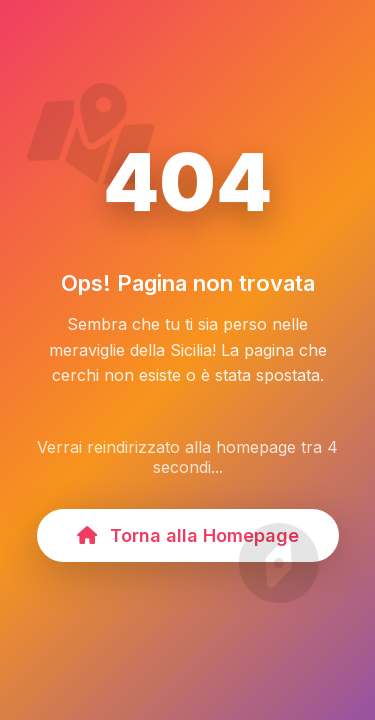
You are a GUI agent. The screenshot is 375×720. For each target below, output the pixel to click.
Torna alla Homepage (188, 535)
